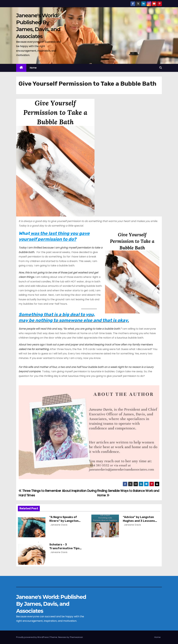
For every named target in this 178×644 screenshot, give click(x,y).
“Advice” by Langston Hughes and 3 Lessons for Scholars (139, 521)
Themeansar (76, 637)
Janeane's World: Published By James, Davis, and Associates (51, 604)
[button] (161, 68)
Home (33, 68)
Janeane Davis (59, 525)
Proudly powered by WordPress (33, 637)
